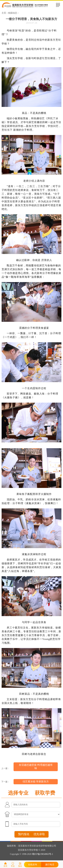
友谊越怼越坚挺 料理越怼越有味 (36, 767)
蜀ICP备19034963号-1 (43, 854)
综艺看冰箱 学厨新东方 (36, 782)
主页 (4, 13)
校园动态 (13, 13)
